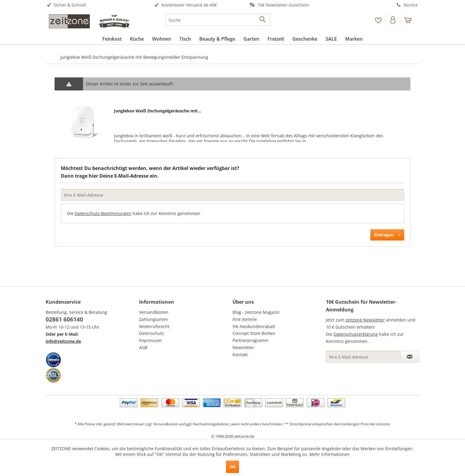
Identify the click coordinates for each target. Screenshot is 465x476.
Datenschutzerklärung (356, 334)
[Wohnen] (162, 39)
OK (232, 467)
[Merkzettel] (378, 20)
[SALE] (331, 39)
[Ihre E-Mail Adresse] (363, 357)
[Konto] (393, 20)
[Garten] (251, 39)
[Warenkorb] (410, 20)
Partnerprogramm (250, 340)
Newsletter (243, 347)
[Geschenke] (305, 39)
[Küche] (137, 39)
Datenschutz (152, 333)
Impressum (150, 340)
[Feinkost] (112, 39)
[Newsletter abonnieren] (410, 357)
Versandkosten (154, 312)
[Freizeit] (276, 39)
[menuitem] (92, 5)
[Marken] (354, 39)
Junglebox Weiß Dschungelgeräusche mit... (157, 111)
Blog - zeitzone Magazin (256, 312)
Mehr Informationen (329, 454)
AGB (143, 347)
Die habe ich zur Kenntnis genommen (134, 213)
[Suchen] (263, 20)
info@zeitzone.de (63, 341)
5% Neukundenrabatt (254, 326)
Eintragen (387, 234)
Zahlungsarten (154, 319)
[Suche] (218, 20)
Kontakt (240, 355)
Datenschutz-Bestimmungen (103, 213)
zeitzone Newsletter (365, 320)
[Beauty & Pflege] (217, 39)
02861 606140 (64, 319)
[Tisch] (185, 39)
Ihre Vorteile (245, 319)
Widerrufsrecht (154, 326)
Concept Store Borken (254, 333)
